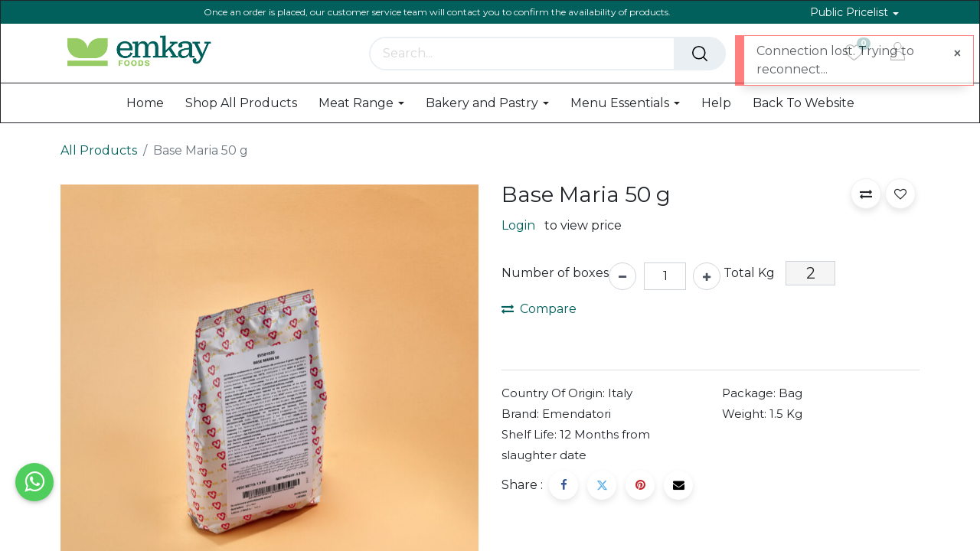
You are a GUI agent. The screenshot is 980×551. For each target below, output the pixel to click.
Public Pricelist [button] (851, 12)
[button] (866, 194)
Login (518, 225)
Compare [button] (539, 309)
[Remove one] (622, 276)
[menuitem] (145, 103)
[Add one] (707, 276)
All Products (99, 150)
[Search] (700, 54)
